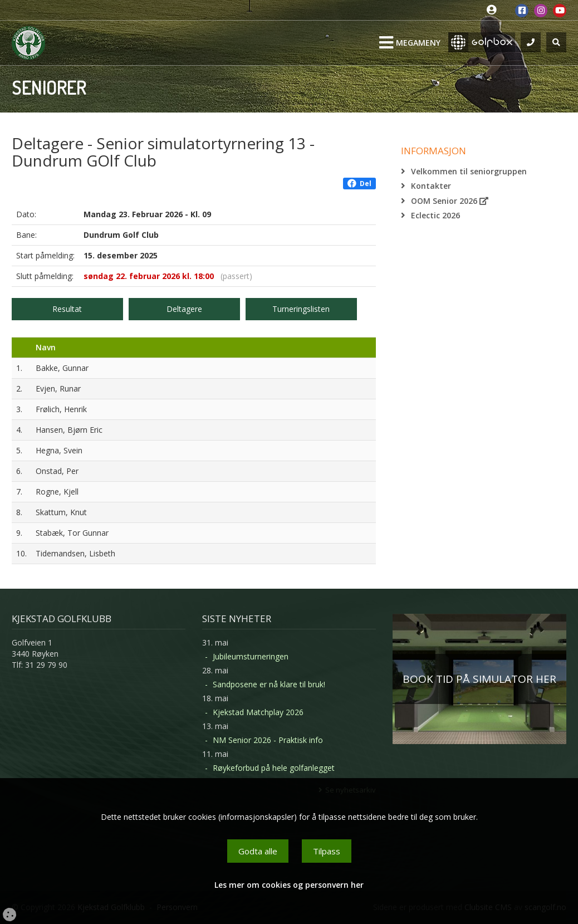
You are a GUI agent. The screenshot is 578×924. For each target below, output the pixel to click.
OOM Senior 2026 (450, 201)
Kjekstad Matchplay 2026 (258, 712)
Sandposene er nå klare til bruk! (269, 684)
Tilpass (327, 851)
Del (359, 184)
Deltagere (184, 309)
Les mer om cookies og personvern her (289, 885)
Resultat (67, 309)
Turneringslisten (301, 309)
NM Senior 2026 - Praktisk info (268, 740)
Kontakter (431, 186)
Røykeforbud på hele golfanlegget (274, 768)
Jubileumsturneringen (251, 656)
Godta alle (258, 851)
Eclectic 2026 (435, 215)
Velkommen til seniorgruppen (469, 171)
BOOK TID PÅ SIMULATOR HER (479, 679)
